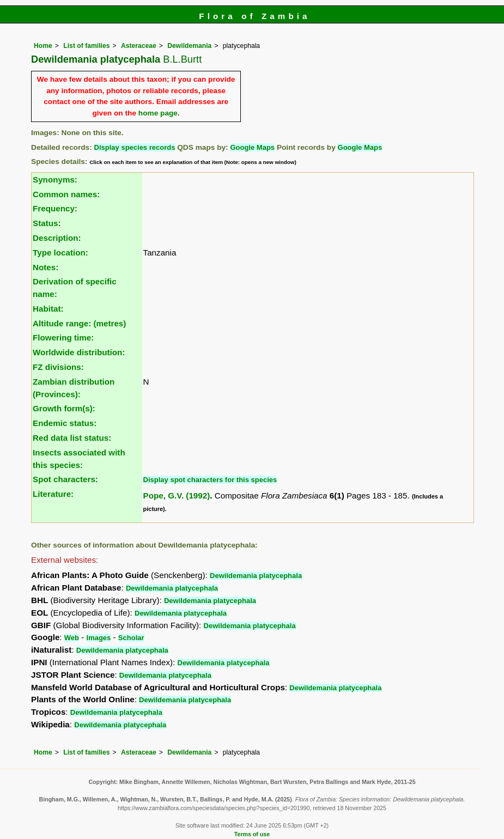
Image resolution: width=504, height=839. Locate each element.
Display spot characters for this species (210, 480)
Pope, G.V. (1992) (177, 496)
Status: (47, 223)
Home (43, 46)
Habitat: (48, 309)
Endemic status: (65, 423)
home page (158, 113)
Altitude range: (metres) (79, 323)
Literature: (53, 494)
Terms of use (252, 834)
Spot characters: (65, 479)
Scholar (131, 638)
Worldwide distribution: (79, 352)
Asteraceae (139, 46)
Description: (57, 238)
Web (72, 638)
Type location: (60, 253)
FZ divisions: (58, 367)
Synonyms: (55, 180)
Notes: (45, 267)
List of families (86, 46)
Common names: (66, 194)
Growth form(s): (64, 408)
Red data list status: (72, 438)
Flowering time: (63, 338)
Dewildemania (189, 46)
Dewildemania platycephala (256, 576)
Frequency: (55, 208)
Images (99, 638)
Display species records (135, 147)
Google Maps (252, 147)
